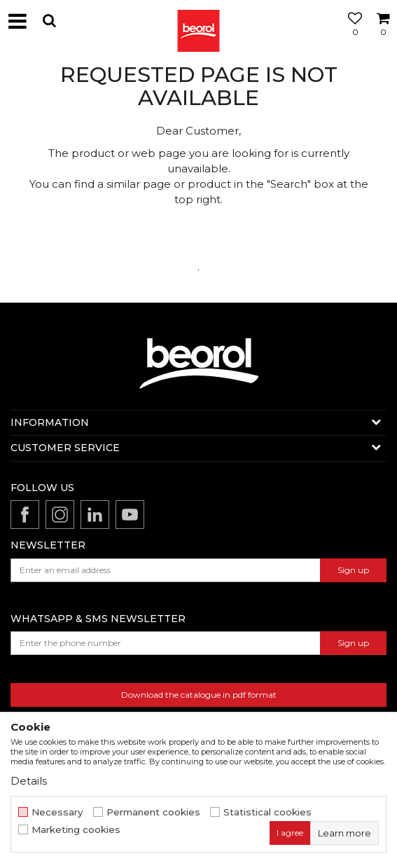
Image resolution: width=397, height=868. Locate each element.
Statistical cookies (267, 812)
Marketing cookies (76, 830)
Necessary (57, 812)
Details (29, 781)
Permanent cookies (153, 812)
